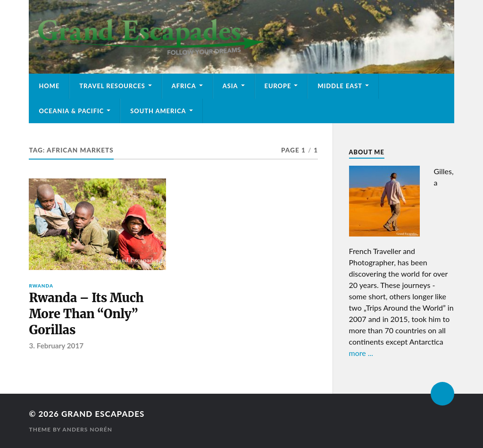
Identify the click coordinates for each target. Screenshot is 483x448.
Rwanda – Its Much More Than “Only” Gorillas (86, 314)
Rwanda (41, 286)
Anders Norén (87, 429)
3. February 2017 (56, 346)
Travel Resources (112, 86)
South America (158, 111)
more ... (361, 353)
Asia (230, 86)
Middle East (340, 86)
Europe (278, 86)
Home (49, 86)
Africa (184, 86)
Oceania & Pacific (71, 111)
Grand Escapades (103, 414)
